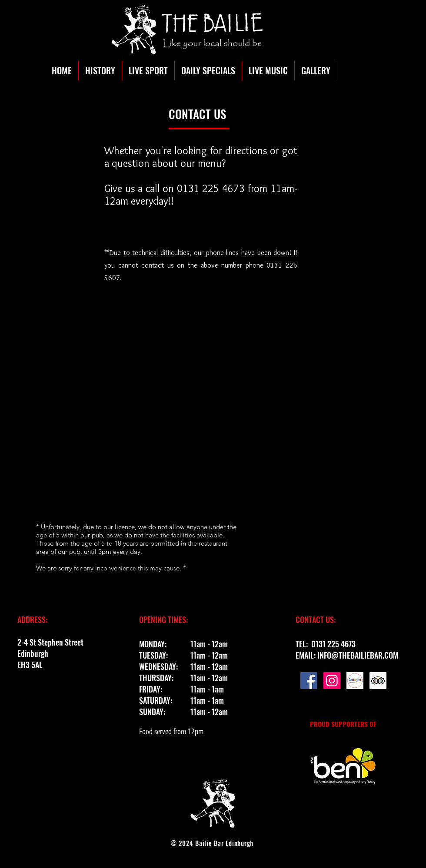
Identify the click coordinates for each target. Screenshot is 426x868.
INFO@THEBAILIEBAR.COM (358, 655)
